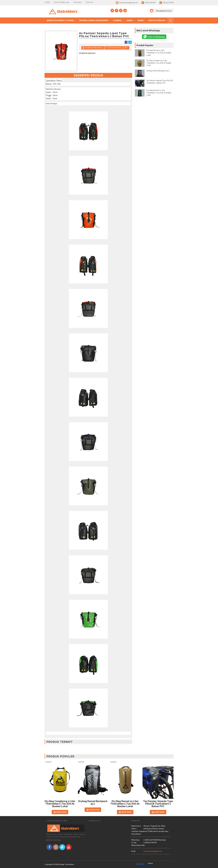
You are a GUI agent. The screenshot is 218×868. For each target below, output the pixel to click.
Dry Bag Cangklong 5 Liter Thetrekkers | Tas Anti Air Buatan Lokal (159, 63)
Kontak (89, 2)
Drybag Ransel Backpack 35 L (158, 71)
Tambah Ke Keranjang (93, 48)
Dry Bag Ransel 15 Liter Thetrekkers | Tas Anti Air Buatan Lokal (159, 53)
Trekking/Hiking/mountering (93, 20)
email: (134, 851)
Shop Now (60, 812)
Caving (130, 20)
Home (47, 2)
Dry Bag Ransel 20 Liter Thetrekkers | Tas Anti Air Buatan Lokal (159, 93)
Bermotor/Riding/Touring (60, 20)
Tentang (77, 2)
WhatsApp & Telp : (135, 841)
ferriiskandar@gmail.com (127, 3)
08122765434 (149, 3)
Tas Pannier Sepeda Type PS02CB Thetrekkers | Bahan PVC (158, 804)
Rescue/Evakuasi (157, 20)
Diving (141, 20)
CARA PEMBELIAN (61, 2)
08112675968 (167, 3)
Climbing (117, 20)
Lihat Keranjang (114, 48)
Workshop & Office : (136, 827)
